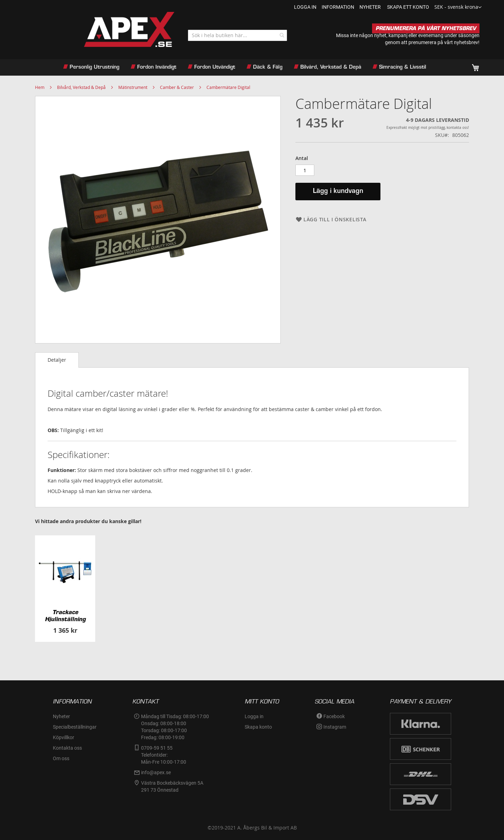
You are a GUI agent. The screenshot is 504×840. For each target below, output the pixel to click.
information (338, 7)
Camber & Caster (177, 87)
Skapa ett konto (408, 7)
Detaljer (57, 360)
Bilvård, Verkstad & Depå (81, 87)
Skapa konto (258, 727)
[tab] (57, 360)
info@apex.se (156, 772)
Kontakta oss (67, 748)
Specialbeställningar (75, 727)
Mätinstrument (133, 87)
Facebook (334, 716)
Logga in (305, 7)
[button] (458, 7)
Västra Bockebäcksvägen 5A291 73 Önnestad (172, 786)
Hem (40, 87)
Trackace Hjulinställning (65, 616)
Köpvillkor (64, 737)
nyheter (370, 7)
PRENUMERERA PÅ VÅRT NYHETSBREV (426, 28)
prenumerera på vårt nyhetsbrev (443, 42)
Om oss (61, 758)
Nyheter (61, 716)
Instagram (335, 727)
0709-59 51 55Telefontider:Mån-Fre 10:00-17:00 (164, 755)
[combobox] (237, 35)
